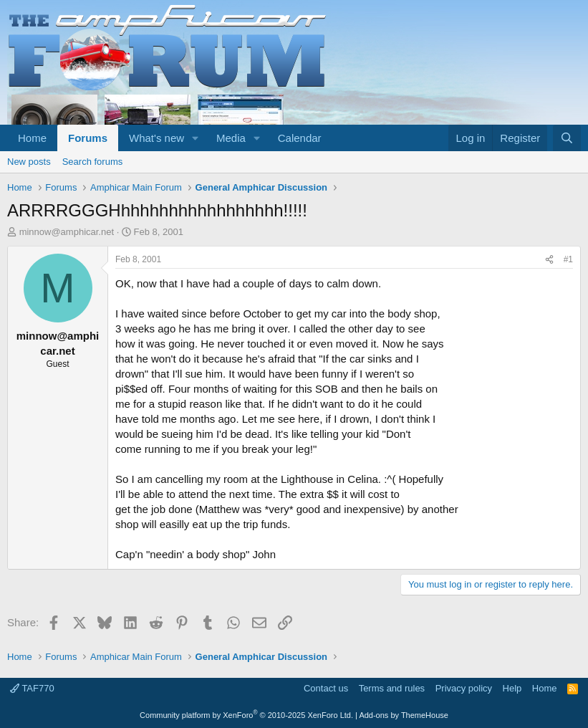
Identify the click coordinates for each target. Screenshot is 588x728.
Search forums (93, 162)
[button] (196, 138)
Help (512, 688)
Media (231, 138)
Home (32, 138)
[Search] (567, 138)
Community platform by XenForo (246, 715)
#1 (568, 259)
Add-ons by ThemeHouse (404, 715)
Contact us (326, 688)
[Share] (549, 260)
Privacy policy (464, 688)
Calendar (300, 138)
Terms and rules (392, 688)
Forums (88, 138)
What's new (156, 138)
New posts (29, 162)
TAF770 (32, 688)
